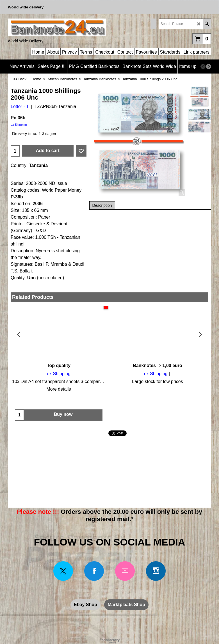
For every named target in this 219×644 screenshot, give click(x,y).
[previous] (203, 67)
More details (59, 389)
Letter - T (20, 106)
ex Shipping (19, 125)
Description (102, 205)
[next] (209, 67)
